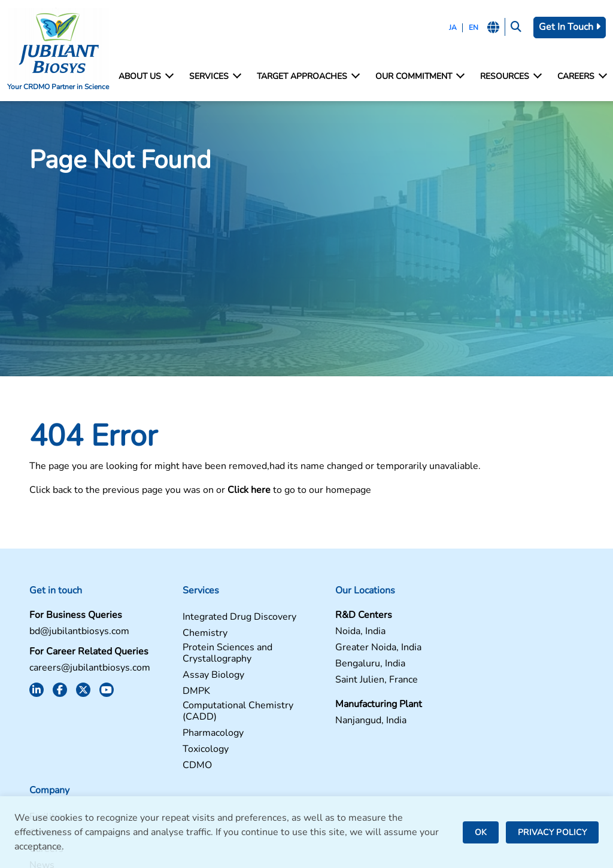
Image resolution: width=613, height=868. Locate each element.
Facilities (477, 618)
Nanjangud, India (349, 721)
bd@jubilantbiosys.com (76, 632)
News (470, 666)
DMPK (184, 692)
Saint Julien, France (355, 680)
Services (215, 77)
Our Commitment (419, 77)
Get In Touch (570, 27)
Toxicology (193, 750)
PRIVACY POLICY (552, 832)
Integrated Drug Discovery (227, 618)
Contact (474, 634)
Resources (510, 77)
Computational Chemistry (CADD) (225, 712)
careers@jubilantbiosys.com (87, 668)
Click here (246, 491)
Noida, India (339, 632)
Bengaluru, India (349, 664)
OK (481, 832)
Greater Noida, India (357, 648)
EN (473, 28)
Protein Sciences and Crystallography (215, 654)
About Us (145, 77)
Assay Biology (201, 676)
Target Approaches (308, 77)
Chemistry (192, 634)
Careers (582, 77)
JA (452, 28)
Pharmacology (201, 734)
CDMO (185, 766)
